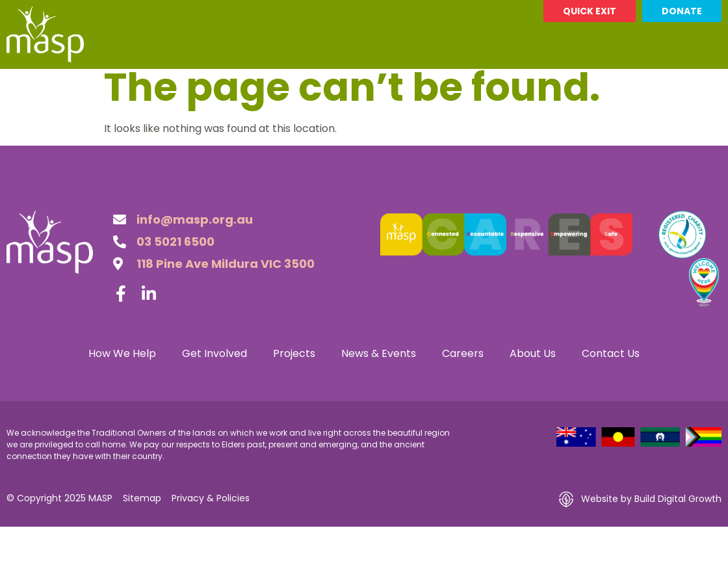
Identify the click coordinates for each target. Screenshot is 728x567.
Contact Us (613, 84)
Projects (265, 84)
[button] (709, 84)
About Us (524, 84)
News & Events (360, 84)
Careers (449, 84)
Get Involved (174, 84)
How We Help (71, 84)
